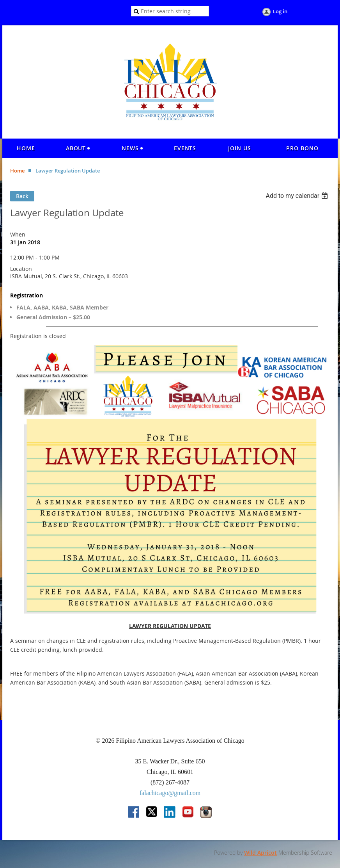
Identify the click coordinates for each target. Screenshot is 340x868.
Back (22, 196)
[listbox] (298, 196)
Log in (280, 11)
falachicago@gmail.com (170, 793)
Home (17, 171)
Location (21, 269)
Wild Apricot (260, 853)
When (18, 234)
